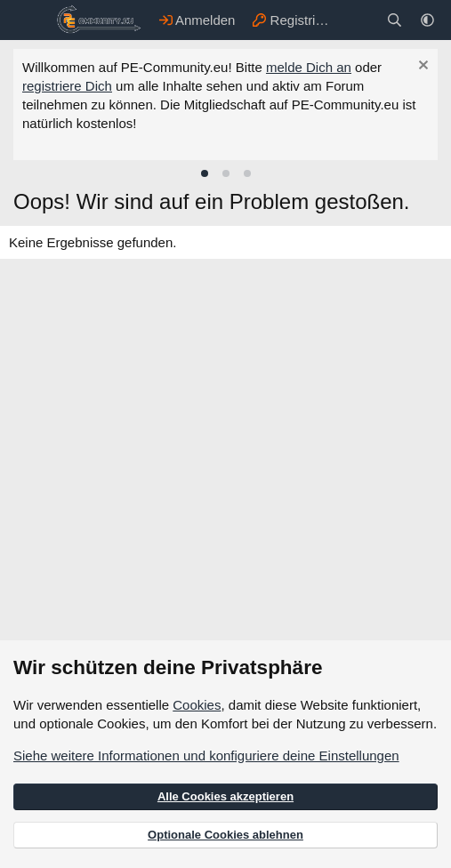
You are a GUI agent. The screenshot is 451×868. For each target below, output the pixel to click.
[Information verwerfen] (421, 67)
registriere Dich (67, 86)
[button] (427, 20)
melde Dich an (309, 67)
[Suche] (395, 20)
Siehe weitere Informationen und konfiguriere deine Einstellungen (206, 755)
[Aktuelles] (359, 20)
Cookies (197, 705)
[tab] (205, 173)
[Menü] (29, 20)
